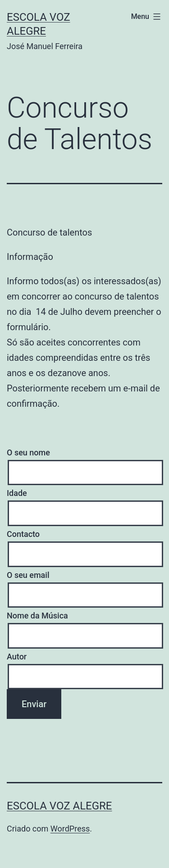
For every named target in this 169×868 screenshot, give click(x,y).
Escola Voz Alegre (59, 806)
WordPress (70, 829)
